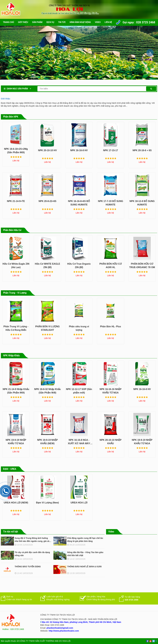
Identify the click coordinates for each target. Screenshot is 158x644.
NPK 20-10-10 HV (48, 150)
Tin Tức (62, 22)
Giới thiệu (23, 22)
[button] (150, 53)
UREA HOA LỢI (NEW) (16, 503)
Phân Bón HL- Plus (111, 326)
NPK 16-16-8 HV (79, 150)
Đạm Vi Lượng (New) (48, 503)
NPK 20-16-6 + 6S (142, 150)
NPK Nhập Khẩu (11, 356)
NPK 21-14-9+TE (16, 201)
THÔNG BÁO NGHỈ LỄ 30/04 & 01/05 (84, 567)
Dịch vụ (50, 22)
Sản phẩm (37, 22)
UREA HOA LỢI (79, 503)
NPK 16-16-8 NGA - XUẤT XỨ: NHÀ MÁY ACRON (79, 443)
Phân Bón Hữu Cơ (12, 230)
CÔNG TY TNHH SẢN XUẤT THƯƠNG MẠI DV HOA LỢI (45, 641)
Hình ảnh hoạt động (80, 22)
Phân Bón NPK (11, 117)
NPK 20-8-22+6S (47, 201)
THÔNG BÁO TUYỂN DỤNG (28, 567)
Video (98, 22)
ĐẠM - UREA (10, 469)
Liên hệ (108, 22)
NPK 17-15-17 (111, 150)
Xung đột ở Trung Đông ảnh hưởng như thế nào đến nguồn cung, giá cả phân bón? (32, 541)
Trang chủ (8, 22)
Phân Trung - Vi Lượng (15, 293)
